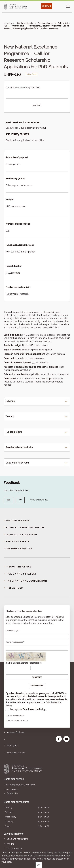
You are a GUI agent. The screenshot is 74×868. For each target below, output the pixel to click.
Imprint (10, 844)
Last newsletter (16, 716)
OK (39, 865)
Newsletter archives (18, 721)
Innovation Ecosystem (21, 535)
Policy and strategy (22, 574)
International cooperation (27, 581)
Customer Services (19, 549)
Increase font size (16, 732)
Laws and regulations (17, 839)
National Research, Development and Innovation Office (30, 768)
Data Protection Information (48, 856)
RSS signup (13, 746)
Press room (15, 588)
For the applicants (25, 23)
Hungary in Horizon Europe (25, 528)
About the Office (19, 567)
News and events (18, 542)
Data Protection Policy (34, 709)
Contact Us (12, 793)
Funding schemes (45, 23)
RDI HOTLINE (46, 6)
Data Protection (15, 849)
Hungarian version (16, 753)
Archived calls (18, 26)
